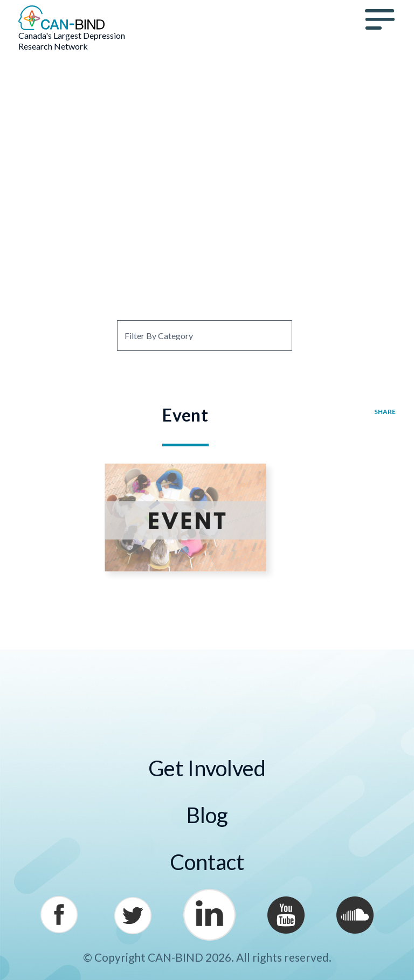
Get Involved (207, 768)
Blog (207, 815)
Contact (207, 862)
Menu (380, 19)
